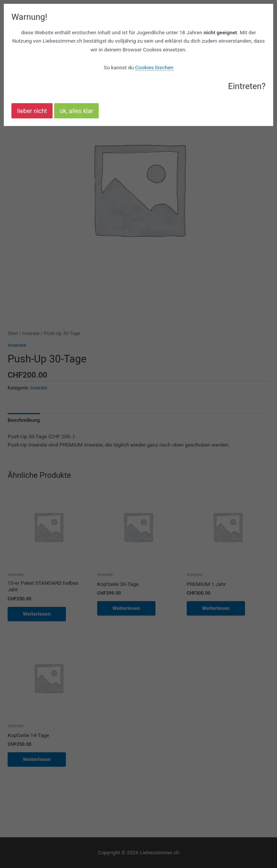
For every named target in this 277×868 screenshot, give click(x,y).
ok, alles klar (77, 111)
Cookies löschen (154, 67)
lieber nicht (32, 111)
